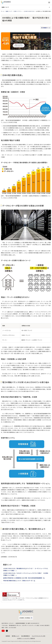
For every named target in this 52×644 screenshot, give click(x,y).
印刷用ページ (46, 28)
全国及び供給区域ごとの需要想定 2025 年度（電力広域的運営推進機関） (24, 578)
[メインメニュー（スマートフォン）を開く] (49, 2)
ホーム (3, 11)
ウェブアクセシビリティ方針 (39, 636)
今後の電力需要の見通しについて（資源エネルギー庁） (19, 581)
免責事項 (8, 636)
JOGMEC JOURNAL (26, 618)
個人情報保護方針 (26, 636)
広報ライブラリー (18, 11)
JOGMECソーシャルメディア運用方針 (26, 638)
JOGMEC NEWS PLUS (29, 11)
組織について (5, 7)
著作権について (16, 636)
